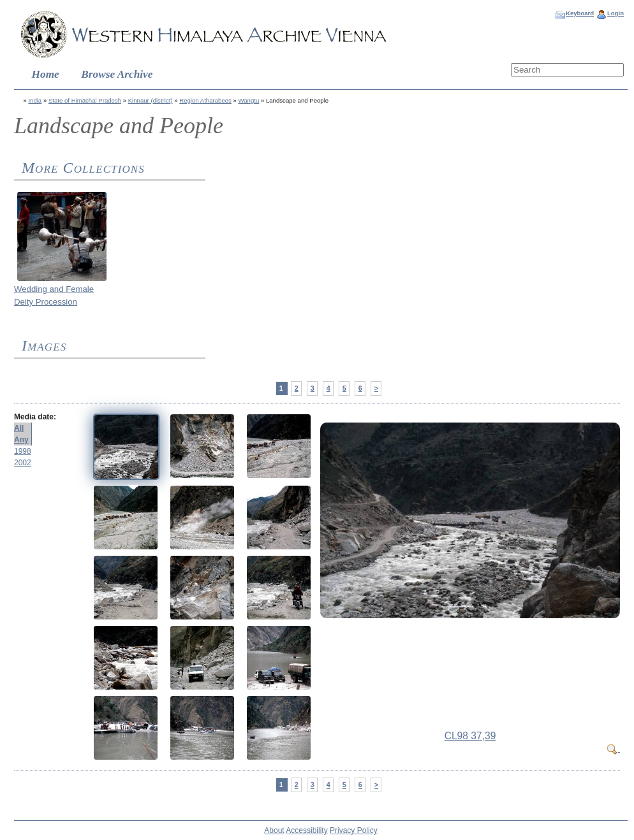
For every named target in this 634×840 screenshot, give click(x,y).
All (19, 428)
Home (46, 74)
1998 (23, 451)
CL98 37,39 (470, 736)
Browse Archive (117, 74)
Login (616, 13)
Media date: (35, 417)
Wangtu (249, 100)
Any (21, 440)
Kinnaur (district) (151, 100)
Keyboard (580, 13)
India (35, 100)
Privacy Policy (354, 830)
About (274, 830)
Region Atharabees (205, 100)
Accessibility (306, 830)
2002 (23, 463)
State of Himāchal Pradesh (85, 100)
